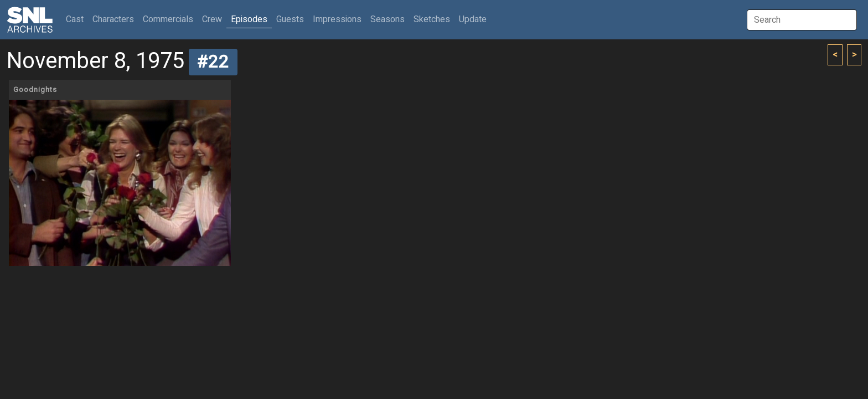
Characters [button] (113, 19)
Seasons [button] (387, 19)
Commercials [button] (168, 19)
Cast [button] (77, 19)
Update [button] (473, 19)
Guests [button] (290, 19)
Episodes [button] (249, 19)
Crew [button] (212, 19)
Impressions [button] (337, 19)
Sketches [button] (432, 19)
